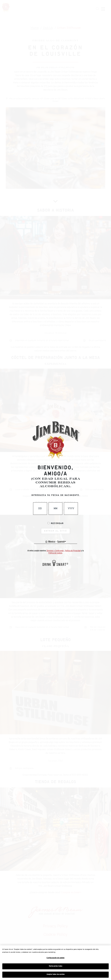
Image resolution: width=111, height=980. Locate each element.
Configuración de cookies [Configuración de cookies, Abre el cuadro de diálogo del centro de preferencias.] (55, 958)
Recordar (57, 523)
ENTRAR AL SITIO (55, 531)
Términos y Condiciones (55, 551)
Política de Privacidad (73, 551)
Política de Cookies (55, 553)
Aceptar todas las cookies (55, 975)
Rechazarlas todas (55, 966)
